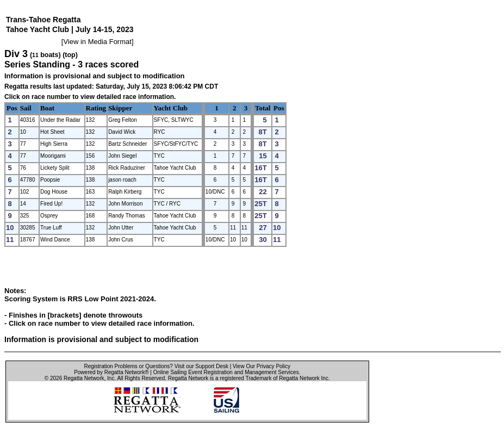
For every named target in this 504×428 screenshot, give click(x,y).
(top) (70, 55)
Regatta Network (84, 378)
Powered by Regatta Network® (111, 372)
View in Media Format (97, 42)
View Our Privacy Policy (262, 366)
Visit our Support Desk (201, 366)
